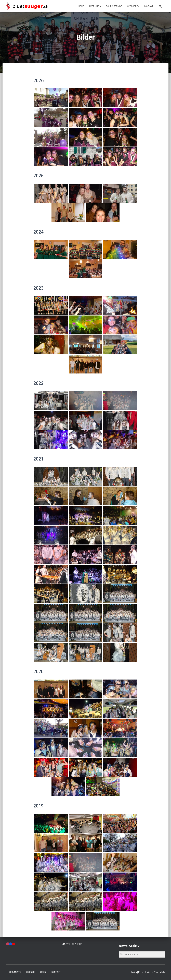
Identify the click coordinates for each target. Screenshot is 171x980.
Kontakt (149, 6)
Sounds (30, 972)
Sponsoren (133, 6)
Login (43, 972)
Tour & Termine (114, 6)
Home (81, 6)
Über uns (95, 6)
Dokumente (15, 972)
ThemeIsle (159, 972)
